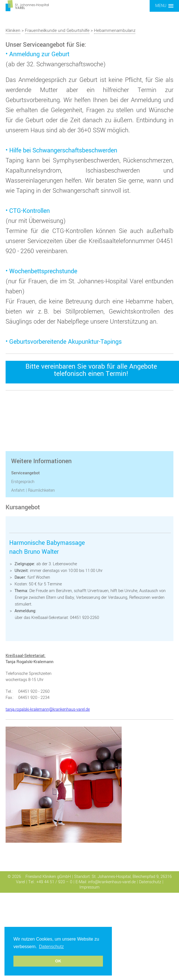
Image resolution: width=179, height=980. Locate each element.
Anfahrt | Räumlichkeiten (33, 490)
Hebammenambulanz (115, 30)
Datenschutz (150, 882)
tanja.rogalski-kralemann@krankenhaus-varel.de (48, 709)
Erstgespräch (23, 482)
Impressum (89, 887)
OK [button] (58, 961)
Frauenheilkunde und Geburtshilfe (57, 30)
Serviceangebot (25, 473)
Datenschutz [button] (51, 947)
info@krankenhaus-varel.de (112, 882)
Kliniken (13, 30)
